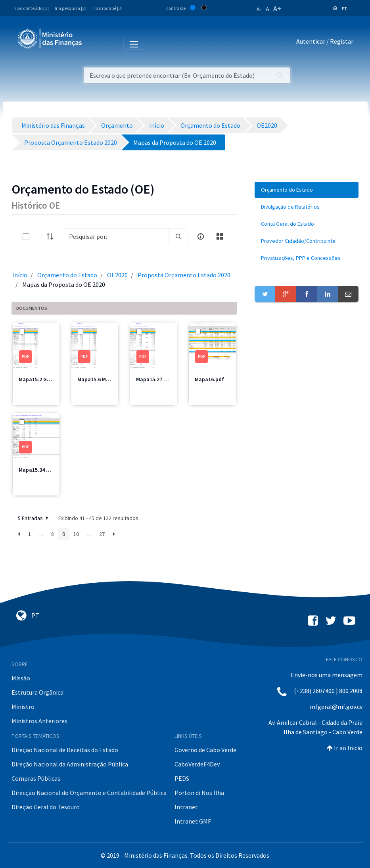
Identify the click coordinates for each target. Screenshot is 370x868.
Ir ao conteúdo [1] (31, 8)
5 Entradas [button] (34, 518)
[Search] (116, 236)
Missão (21, 678)
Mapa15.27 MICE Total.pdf (168, 379)
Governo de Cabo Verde (205, 750)
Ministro (23, 707)
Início (20, 275)
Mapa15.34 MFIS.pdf (43, 470)
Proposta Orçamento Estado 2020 (184, 275)
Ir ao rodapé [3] (107, 8)
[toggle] (39, 237)
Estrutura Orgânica (37, 692)
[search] (178, 236)
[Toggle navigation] (95, 43)
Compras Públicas (36, 778)
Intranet (186, 807)
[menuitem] (307, 190)
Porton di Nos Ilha (199, 793)
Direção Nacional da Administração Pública (70, 764)
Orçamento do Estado (67, 275)
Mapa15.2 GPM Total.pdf (49, 379)
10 (76, 534)
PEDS (182, 778)
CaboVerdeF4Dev (197, 764)
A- (259, 9)
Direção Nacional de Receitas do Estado (65, 750)
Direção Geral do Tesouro (46, 807)
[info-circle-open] (201, 236)
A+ (277, 9)
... (41, 534)
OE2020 (117, 275)
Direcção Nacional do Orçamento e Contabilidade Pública (89, 793)
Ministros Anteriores (39, 721)
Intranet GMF (193, 821)
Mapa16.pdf (209, 379)
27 (102, 534)
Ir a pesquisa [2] (71, 8)
